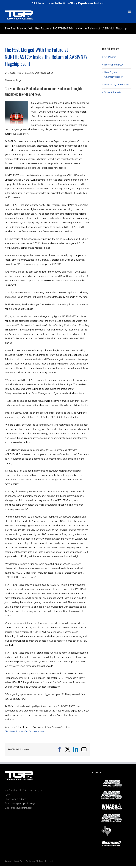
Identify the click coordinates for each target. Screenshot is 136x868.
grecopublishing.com (22, 808)
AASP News (110, 57)
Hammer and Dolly (114, 65)
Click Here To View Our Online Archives (25, 731)
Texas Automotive (113, 92)
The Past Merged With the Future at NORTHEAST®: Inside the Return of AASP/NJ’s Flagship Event (46, 57)
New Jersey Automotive (116, 85)
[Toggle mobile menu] (130, 12)
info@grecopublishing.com (25, 803)
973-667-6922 (19, 799)
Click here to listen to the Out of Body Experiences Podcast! (68, 3)
